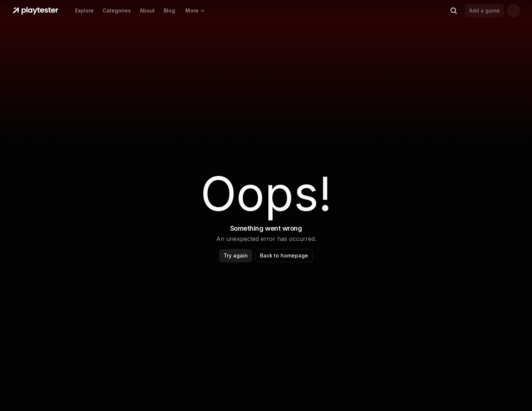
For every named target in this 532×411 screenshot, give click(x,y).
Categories (117, 10)
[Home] (35, 11)
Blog (169, 10)
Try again (236, 255)
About (147, 10)
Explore (84, 10)
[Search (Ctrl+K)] (454, 11)
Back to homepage (284, 255)
